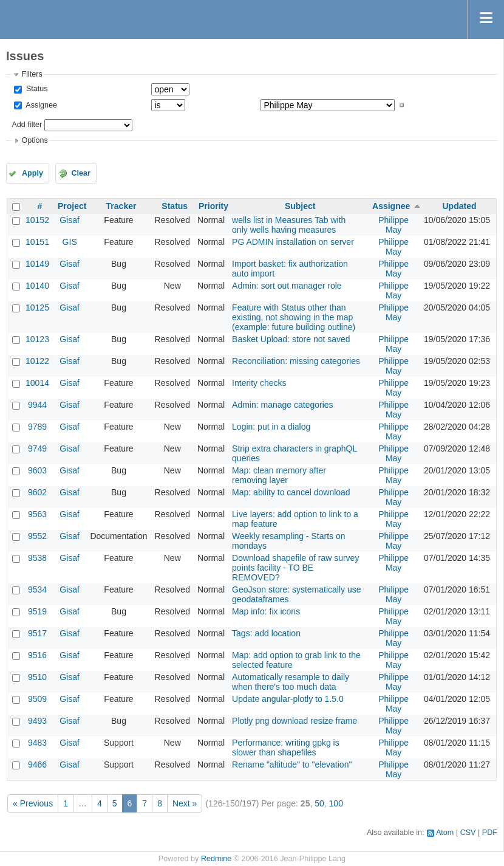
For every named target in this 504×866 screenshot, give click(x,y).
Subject (300, 206)
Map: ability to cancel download (291, 492)
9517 (37, 633)
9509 (37, 699)
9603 (37, 470)
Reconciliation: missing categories (296, 361)
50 (319, 803)
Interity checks (259, 383)
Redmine (216, 859)
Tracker (121, 206)
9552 (37, 536)
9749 (37, 448)
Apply (32, 173)
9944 (37, 405)
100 (336, 803)
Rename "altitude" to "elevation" (292, 765)
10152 (37, 220)
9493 (37, 721)
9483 (37, 743)
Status (36, 89)
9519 (37, 611)
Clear (81, 173)
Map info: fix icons (266, 611)
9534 (37, 589)
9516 (37, 655)
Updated (459, 206)
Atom (445, 833)
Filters (32, 74)
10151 (37, 242)
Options (34, 140)
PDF (490, 833)
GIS (70, 242)
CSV (468, 833)
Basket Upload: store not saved (291, 339)
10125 (37, 308)
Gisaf (70, 220)
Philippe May (393, 225)
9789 (37, 427)
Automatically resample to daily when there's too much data (291, 682)
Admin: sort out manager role (287, 286)
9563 (37, 514)
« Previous (33, 803)
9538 (37, 558)
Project (72, 206)
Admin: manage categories (283, 405)
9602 (37, 492)
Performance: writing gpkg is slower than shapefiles (286, 747)
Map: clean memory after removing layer (279, 475)
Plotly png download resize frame (295, 721)
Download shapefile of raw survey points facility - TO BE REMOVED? (295, 568)
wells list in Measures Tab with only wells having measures (289, 225)
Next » (185, 803)
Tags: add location (266, 633)
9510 (37, 677)
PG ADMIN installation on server (293, 242)
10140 (37, 286)
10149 (37, 264)
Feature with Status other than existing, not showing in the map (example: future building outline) (294, 317)
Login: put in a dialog (271, 427)
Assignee (40, 105)
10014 (37, 383)
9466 (37, 765)
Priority (213, 206)
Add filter (27, 125)
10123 (37, 339)
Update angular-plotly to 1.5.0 (288, 699)
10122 (37, 361)
